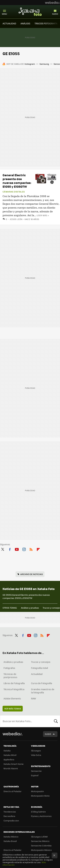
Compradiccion (11, 821)
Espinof (35, 775)
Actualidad (37, 674)
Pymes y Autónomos (41, 816)
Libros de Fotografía (14, 683)
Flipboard (38, 549)
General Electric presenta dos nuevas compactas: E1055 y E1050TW (17, 181)
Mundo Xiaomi (11, 768)
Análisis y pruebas (30, 608)
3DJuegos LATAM (39, 837)
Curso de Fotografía (42, 683)
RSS (31, 549)
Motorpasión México (41, 850)
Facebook (10, 549)
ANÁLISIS (25, 23)
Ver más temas (13, 709)
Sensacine (36, 771)
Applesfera (9, 759)
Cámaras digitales (14, 192)
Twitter (3, 549)
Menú (4, 14)
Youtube (17, 549)
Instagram (30, 64)
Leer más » (43, 215)
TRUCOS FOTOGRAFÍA (46, 23)
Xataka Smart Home (14, 764)
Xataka (7, 751)
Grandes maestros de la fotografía (43, 691)
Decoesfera (9, 816)
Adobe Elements (12, 698)
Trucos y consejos (41, 662)
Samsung (44, 64)
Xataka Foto (30, 12)
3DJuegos (36, 751)
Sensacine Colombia (41, 845)
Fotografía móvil (40, 668)
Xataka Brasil (10, 841)
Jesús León (16, 219)
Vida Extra (36, 755)
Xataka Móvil (10, 755)
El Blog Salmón (38, 812)
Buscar (56, 721)
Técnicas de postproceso (10, 676)
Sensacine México (40, 841)
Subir (48, 734)
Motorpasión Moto (40, 796)
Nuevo (55, 14)
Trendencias (10, 812)
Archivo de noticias (32, 574)
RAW (34, 698)
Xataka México (11, 837)
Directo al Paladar (12, 791)
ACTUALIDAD (9, 23)
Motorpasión (37, 791)
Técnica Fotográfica (14, 689)
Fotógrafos (9, 668)
